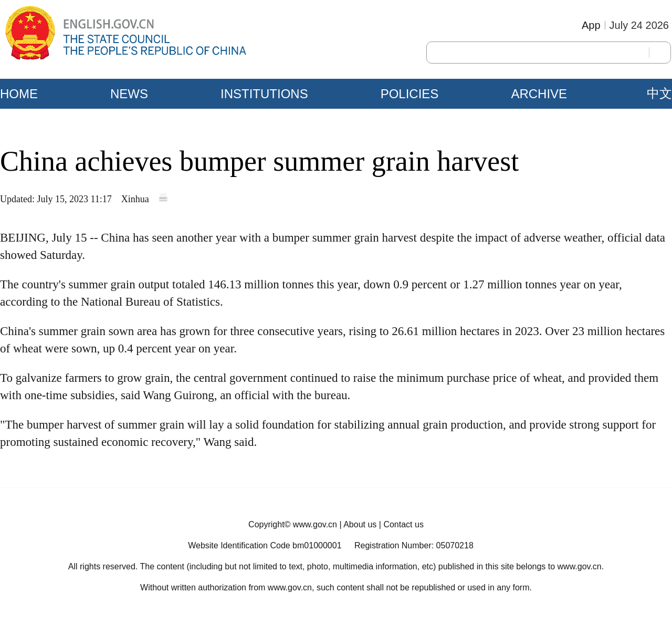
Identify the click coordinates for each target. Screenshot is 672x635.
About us (360, 524)
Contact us (403, 524)
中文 (659, 93)
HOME (19, 94)
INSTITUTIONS (264, 94)
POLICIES (410, 94)
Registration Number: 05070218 (414, 545)
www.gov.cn (315, 524)
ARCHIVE (539, 94)
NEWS (129, 94)
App (591, 25)
